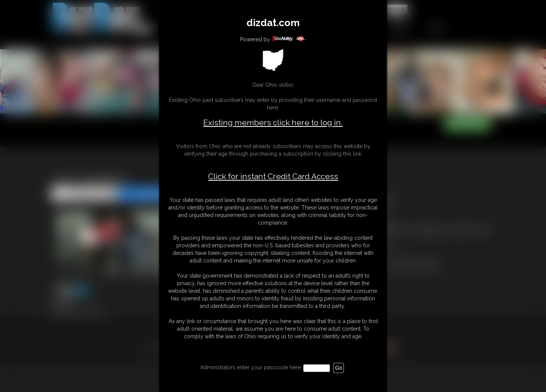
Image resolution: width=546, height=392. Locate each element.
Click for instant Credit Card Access (273, 176)
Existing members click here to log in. (273, 123)
